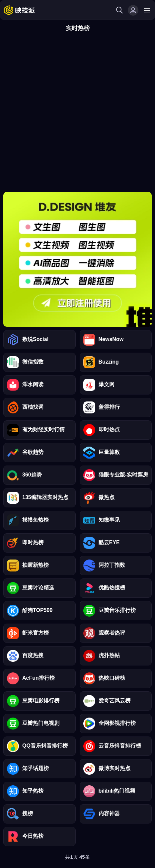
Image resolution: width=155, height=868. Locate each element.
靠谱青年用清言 (77, 260)
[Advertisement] (77, 114)
